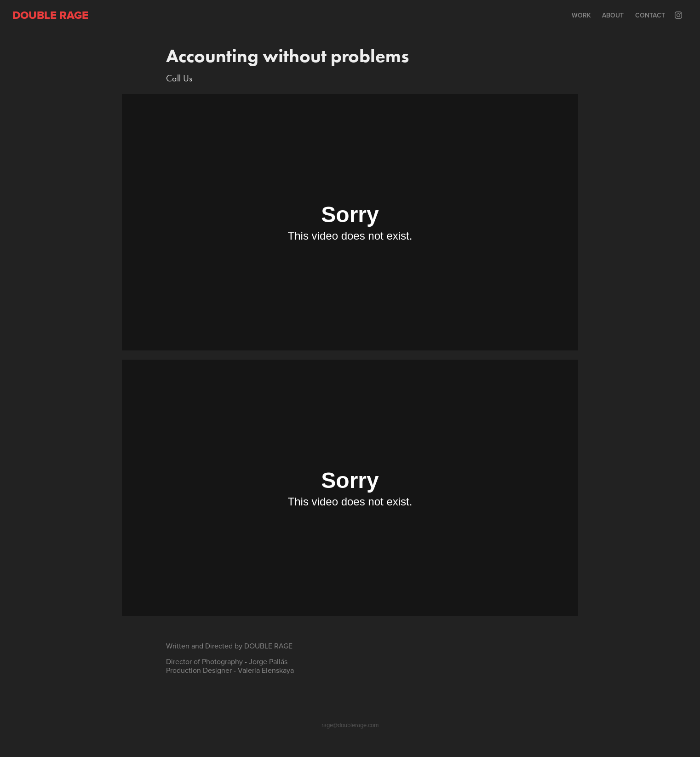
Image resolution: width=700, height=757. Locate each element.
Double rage (50, 15)
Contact (650, 15)
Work (581, 15)
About (613, 15)
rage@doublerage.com (350, 725)
